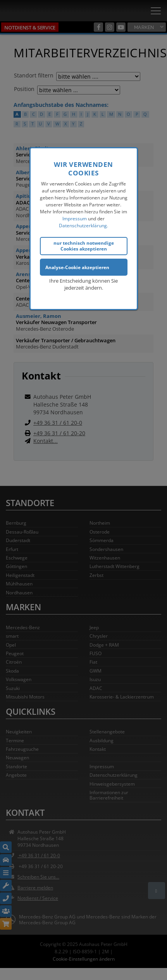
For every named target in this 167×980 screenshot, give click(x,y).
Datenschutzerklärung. (83, 224)
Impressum (75, 217)
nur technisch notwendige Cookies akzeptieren (84, 245)
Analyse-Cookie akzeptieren (77, 266)
